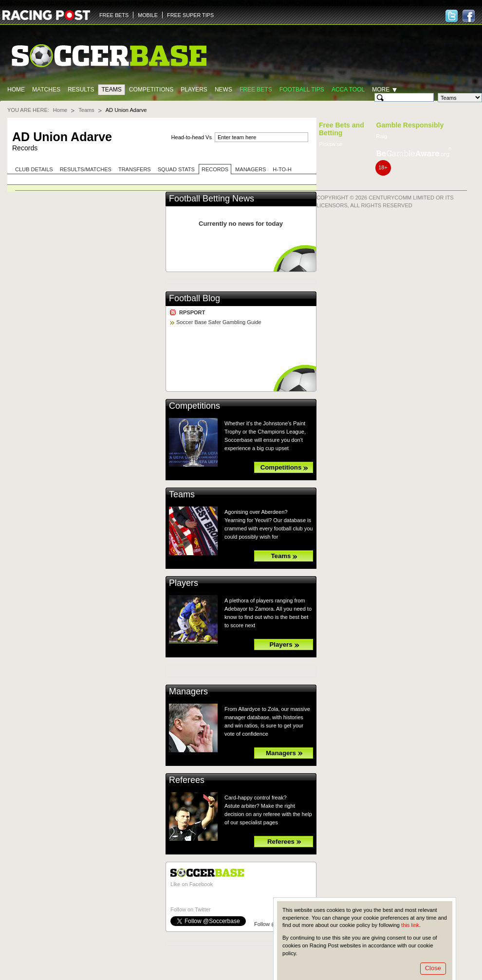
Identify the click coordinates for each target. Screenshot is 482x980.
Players (194, 90)
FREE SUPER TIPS (190, 15)
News (223, 90)
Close (433, 968)
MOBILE (148, 15)
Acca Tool (348, 90)
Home (16, 90)
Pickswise (331, 144)
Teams (111, 90)
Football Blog (195, 298)
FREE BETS (114, 15)
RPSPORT (192, 312)
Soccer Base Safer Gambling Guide (219, 322)
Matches (46, 90)
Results (81, 90)
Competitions (151, 90)
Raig (382, 136)
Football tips (302, 90)
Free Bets (256, 90)
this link (410, 925)
